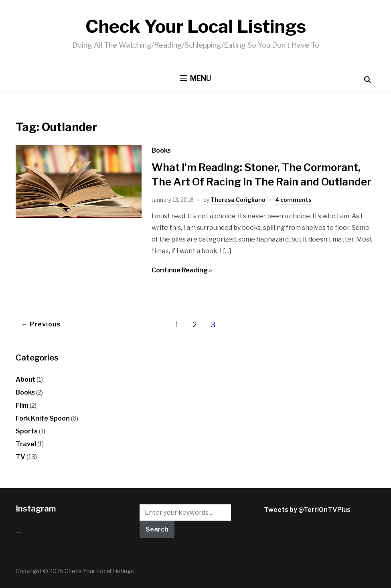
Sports (27, 431)
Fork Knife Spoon (43, 418)
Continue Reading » (182, 270)
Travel (26, 444)
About (25, 380)
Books (161, 150)
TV (20, 457)
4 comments (293, 200)
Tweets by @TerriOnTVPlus (307, 510)
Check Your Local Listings (196, 26)
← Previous (41, 324)
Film (22, 406)
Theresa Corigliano (238, 200)
